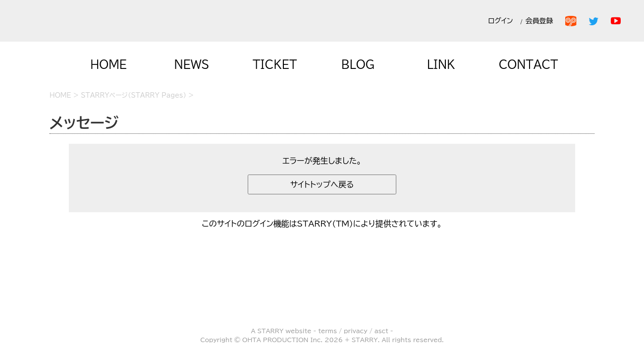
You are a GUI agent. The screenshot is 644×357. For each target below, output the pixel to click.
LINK (441, 64)
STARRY (271, 331)
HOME (108, 64)
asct (381, 331)
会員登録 (541, 21)
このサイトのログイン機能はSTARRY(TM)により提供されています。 (322, 224)
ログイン (501, 21)
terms (327, 331)
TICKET (275, 64)
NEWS (192, 64)
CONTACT (529, 64)
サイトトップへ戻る (322, 184)
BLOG (358, 64)
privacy (356, 331)
